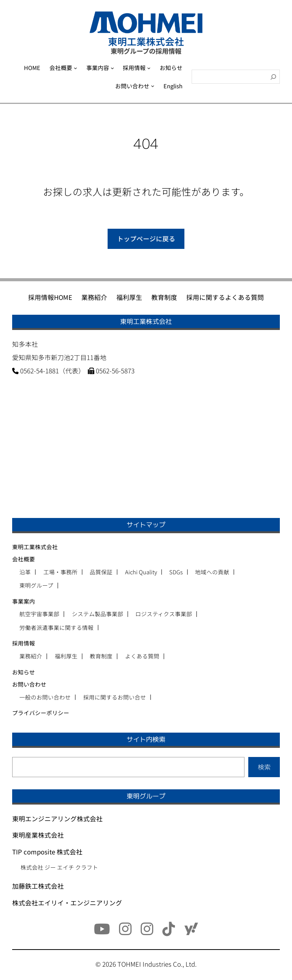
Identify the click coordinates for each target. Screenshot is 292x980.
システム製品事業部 (98, 614)
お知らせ (24, 672)
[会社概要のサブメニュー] (75, 68)
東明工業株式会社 (35, 547)
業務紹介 (31, 656)
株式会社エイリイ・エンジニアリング (67, 903)
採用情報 (24, 643)
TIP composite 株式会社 (47, 852)
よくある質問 (142, 656)
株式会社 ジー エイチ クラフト (59, 867)
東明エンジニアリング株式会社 (57, 819)
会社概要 (24, 559)
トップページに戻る (146, 239)
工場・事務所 (60, 572)
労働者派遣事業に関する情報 (56, 628)
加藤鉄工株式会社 (38, 886)
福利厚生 (66, 656)
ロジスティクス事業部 (164, 614)
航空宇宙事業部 (39, 614)
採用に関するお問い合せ (115, 697)
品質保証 (101, 572)
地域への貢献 (212, 572)
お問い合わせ (29, 684)
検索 (264, 767)
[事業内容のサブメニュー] (112, 68)
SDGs (176, 572)
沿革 (25, 572)
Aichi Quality (141, 572)
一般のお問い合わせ (45, 697)
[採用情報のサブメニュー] (149, 68)
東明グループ (36, 586)
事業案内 (24, 601)
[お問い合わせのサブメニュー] (153, 86)
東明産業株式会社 (38, 835)
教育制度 (101, 656)
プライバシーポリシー (41, 713)
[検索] (273, 77)
